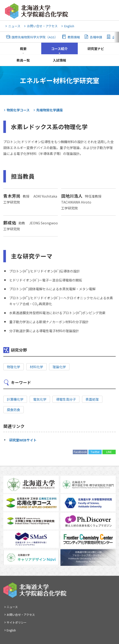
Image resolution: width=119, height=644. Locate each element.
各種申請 (96, 37)
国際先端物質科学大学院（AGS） (35, 37)
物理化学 (14, 367)
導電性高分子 (66, 399)
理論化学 (59, 367)
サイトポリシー (17, 622)
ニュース (14, 26)
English (69, 26)
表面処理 (92, 399)
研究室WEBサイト (23, 440)
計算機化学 (15, 399)
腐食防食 (14, 410)
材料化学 (37, 367)
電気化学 (40, 399)
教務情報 (74, 37)
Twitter (95, 452)
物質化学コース (18, 110)
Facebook (80, 452)
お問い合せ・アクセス (42, 26)
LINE (109, 452)
